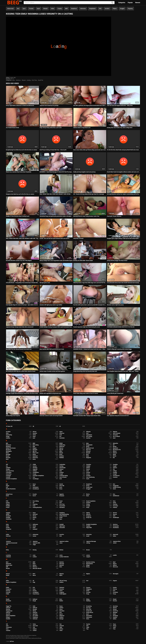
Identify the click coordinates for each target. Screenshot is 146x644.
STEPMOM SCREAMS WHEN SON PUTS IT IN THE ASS (121, 327)
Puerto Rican (36, 594)
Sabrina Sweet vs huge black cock (82, 128)
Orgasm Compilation (11, 582)
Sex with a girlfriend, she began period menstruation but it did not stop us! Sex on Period (90, 106)
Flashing (115, 504)
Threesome (9, 627)
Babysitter (116, 443)
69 (60, 426)
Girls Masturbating (64, 514)
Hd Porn (12, 641)
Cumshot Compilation (11, 479)
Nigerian (62, 574)
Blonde (61, 453)
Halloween (35, 524)
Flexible (8, 506)
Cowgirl (115, 474)
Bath (34, 446)
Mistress (35, 567)
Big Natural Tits (117, 450)
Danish (61, 484)
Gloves (34, 516)
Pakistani (62, 588)
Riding (88, 599)
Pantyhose (9, 589)
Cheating (35, 468)
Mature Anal (10, 9)
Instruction (89, 534)
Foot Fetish (62, 506)
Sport (24, 9)
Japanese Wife (36, 543)
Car (7, 466)
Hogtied (88, 526)
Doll (7, 487)
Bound (8, 456)
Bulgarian (89, 458)
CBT (7, 465)
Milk (7, 567)
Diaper (8, 486)
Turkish (35, 630)
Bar (114, 445)
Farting (8, 503)
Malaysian (9, 564)
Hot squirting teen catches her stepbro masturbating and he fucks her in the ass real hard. (124, 194)
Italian (115, 536)
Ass (60, 436)
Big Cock (88, 450)
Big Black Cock (90, 448)
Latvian (88, 555)
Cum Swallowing (90, 477)
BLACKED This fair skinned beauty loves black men (19, 349)
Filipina (115, 9)
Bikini (61, 451)
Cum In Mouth (63, 477)
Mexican (62, 565)
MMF (34, 562)
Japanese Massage (91, 541)
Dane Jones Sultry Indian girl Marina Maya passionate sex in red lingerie (90, 150)
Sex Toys (88, 608)
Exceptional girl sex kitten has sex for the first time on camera (21, 150)
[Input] (69, 3)
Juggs (34, 545)
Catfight (88, 466)
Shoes (61, 609)
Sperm (61, 614)
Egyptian (62, 494)
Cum (34, 477)
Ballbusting (62, 445)
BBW (66, 9)
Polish (88, 591)
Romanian (8, 601)
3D (33, 426)
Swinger (61, 619)
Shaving (8, 609)
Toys (87, 629)
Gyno (61, 519)
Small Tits (41, 80)
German (115, 513)
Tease (114, 624)
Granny (34, 517)
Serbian (61, 608)
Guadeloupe (116, 517)
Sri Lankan (35, 616)
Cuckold (8, 477)
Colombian (9, 472)
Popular (130, 3)
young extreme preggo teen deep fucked (117, 261)
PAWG (7, 588)
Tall (7, 624)
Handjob (62, 524)
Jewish (115, 543)
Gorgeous (89, 516)
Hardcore (18, 80)
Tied (34, 627)
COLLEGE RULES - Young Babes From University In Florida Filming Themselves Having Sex (22, 283)
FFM (7, 501)
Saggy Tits (9, 606)
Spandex (115, 612)
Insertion (62, 534)
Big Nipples (9, 451)
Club (61, 471)
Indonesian (83, 9)
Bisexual (88, 451)
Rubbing (88, 601)
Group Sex (89, 517)
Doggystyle (116, 486)
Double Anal (89, 487)
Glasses (115, 514)
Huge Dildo (89, 528)
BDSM (61, 443)
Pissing (35, 591)
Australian (62, 438)
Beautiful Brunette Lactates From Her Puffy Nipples (19, 261)
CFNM (34, 465)
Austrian (88, 438)
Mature (115, 564)
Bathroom (62, 446)
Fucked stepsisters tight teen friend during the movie (87, 327)
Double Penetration (11, 489)
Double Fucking (117, 487)
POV (34, 588)
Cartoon (35, 466)
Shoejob (35, 609)
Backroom (9, 445)
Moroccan (115, 567)
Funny (88, 507)
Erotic (7, 496)
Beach (88, 446)
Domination (36, 487)
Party (34, 589)
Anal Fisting (9, 435)
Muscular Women (37, 568)
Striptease (35, 617)
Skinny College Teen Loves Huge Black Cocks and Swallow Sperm (56, 261)
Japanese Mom (117, 541)
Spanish (8, 614)
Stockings (115, 616)
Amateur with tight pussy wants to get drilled (51, 305)
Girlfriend (35, 514)
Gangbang (62, 513)
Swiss (88, 619)
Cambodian (62, 465)
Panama (88, 588)
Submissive (89, 617)
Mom (61, 567)
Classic (88, 469)
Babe (87, 443)
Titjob (88, 627)
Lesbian (35, 557)
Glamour (88, 514)
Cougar (34, 474)
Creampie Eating (64, 476)
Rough (34, 601)
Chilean (88, 468)
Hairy (7, 524)
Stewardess (89, 616)
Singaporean (9, 611)
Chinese (115, 468)
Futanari (115, 507)
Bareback (8, 446)
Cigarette (35, 469)
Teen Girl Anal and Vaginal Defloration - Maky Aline (120, 106)
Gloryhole (8, 516)
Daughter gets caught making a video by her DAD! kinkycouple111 (124, 238)
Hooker (8, 528)
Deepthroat (74, 9)
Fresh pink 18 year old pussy (114, 216)
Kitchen (61, 550)
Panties (115, 588)
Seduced (8, 608)
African (34, 432)
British (115, 456)
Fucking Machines (37, 507)
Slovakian (62, 611)
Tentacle (62, 626)
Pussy (114, 594)
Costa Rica (9, 474)
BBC (7, 443)
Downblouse (36, 489)
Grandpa (8, 517)
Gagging (8, 513)
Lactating (8, 555)
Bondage (8, 454)
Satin (34, 606)
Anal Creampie (117, 433)
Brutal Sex (35, 458)
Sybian (115, 619)
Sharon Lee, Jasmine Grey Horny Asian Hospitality (19, 172)
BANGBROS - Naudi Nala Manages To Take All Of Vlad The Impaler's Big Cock (56, 172)
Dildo (34, 486)
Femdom (88, 503)
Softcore (8, 612)
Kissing (35, 550)
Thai (87, 626)
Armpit (8, 436)
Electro (88, 494)
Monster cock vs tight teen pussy (115, 305)
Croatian (88, 476)
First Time (34, 80)
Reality (8, 599)
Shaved (24, 80)
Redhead (35, 599)
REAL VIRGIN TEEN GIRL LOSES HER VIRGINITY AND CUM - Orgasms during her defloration (22, 238)
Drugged (122, 9)
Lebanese (8, 557)
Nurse (34, 575)
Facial (61, 501)
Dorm (61, 487)
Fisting (88, 504)
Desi (18, 9)
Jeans (61, 543)
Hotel (34, 528)
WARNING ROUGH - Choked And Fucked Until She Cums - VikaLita (90, 349)
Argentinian (89, 435)
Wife (100, 9)
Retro (61, 599)
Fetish (114, 503)
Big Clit (61, 450)
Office (7, 581)
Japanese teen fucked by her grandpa (49, 106)
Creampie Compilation (38, 476)
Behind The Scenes (11, 448)
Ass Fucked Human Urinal (12, 128)
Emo (114, 494)
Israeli (88, 536)
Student (61, 617)
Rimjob (115, 599)
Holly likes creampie (78, 238)
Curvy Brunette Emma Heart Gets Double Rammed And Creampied (124, 283)
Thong (115, 626)
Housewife (62, 528)
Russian (115, 601)
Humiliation (116, 528)
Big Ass (61, 448)
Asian (34, 436)
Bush (7, 459)
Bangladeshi (92, 9)
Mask (34, 564)
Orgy (34, 582)
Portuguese (36, 592)
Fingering (130, 9)
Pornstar (8, 592)
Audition (8, 438)
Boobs (34, 454)
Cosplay (60, 9)
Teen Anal (35, 626)
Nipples (88, 574)
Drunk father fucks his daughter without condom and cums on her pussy (124, 172)
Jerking (88, 543)
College (115, 471)
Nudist (8, 575)
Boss (87, 454)
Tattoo (34, 624)
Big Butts (35, 450)
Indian (53, 9)
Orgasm (115, 581)
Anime (34, 435)
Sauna (61, 606)
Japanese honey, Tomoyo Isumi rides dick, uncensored (20, 327)
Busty (34, 459)
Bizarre (115, 451)
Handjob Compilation (91, 524)
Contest (88, 472)
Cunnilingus (36, 479)
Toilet (114, 627)
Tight (61, 627)
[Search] (112, 3)
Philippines (89, 589)
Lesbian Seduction (64, 557)
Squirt (38, 9)
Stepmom (62, 616)
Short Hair (89, 609)
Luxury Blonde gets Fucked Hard (115, 393)
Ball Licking (36, 445)
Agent (61, 432)
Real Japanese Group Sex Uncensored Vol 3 (118, 416)
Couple (61, 474)
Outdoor (61, 582)
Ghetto (8, 514)
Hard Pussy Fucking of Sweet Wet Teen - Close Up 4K (53, 150)
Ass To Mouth (116, 436)
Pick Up (115, 589)
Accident (107, 9)
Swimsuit (35, 619)
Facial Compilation (91, 501)
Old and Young (63, 581)
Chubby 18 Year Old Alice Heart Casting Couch (18, 216)
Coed (87, 471)
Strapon (8, 617)
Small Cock (89, 611)
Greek (61, 517)
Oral (87, 581)
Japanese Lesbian (64, 541)
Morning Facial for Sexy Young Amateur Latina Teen (86, 216)
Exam (88, 496)
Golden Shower (63, 516)
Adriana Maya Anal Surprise (13, 416)
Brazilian (62, 456)
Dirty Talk (62, 486)
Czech (88, 479)
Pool (114, 591)
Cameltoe (89, 465)
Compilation (36, 472)
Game (34, 513)
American (62, 433)
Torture (61, 629)
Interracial (116, 534)
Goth (114, 516)
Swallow (115, 617)
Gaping (88, 513)
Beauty (115, 446)
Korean (88, 550)
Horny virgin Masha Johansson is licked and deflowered (20, 106)
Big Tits (35, 451)
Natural (8, 574)
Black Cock (35, 453)
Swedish (8, 619)
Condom (62, 472)
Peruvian (62, 589)
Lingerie (88, 557)
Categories (122, 3)
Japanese (35, 541)
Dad (7, 484)
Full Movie (62, 507)
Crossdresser (116, 476)
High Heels (62, 526)
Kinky (7, 550)
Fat (33, 503)
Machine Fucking (90, 562)
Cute (61, 479)
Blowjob (45, 9)
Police (61, 591)
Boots (61, 454)
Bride (87, 456)
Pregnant (62, 592)
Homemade (116, 526)
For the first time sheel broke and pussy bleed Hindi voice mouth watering (124, 150)
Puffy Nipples (63, 594)
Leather (115, 555)
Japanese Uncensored (12, 543)
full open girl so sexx (45, 283)
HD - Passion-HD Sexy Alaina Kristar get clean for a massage (89, 194)
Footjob (88, 506)
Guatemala (9, 519)
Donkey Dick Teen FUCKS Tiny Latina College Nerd (120, 128)
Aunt (34, 438)
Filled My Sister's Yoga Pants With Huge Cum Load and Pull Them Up (90, 283)
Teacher (88, 624)
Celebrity (8, 468)
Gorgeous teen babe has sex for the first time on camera (20, 194)
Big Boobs (116, 448)
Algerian (115, 432)
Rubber (61, 601)
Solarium (35, 612)
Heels (7, 526)
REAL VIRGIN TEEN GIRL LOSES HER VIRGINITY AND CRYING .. (55, 194)
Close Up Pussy (10, 471)
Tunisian (8, 630)
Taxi (60, 624)
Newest (138, 3)
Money (88, 567)
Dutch (114, 489)
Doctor (88, 486)
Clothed (35, 471)
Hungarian (9, 529)
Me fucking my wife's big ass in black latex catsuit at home (21, 371)
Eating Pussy (9, 494)
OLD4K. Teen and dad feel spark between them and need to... (55, 238)
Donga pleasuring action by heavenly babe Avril (85, 371)
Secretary (115, 606)
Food (34, 506)
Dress (61, 489)
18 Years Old (9, 426)
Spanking (35, 614)
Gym (34, 519)
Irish (61, 536)
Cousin (88, 474)
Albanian (88, 432)
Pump (88, 594)
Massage (62, 564)
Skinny (34, 611)
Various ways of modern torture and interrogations (52, 371)
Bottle (114, 454)
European (62, 496)
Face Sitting (36, 501)
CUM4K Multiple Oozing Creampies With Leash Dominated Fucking (56, 327)
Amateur (35, 433)
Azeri (114, 438)
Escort (34, 496)
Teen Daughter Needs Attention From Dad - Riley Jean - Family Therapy (124, 371)
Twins (61, 630)
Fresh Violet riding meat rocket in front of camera (86, 393)
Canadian (115, 465)
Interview (8, 536)
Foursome (115, 506)
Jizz (7, 545)
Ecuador (35, 494)
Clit (114, 469)
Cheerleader (62, 468)
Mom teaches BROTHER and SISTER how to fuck (52, 349)
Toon (7, 629)
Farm (114, 501)
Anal (87, 433)
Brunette (8, 458)
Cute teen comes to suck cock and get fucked (51, 416)
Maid (114, 562)
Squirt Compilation (11, 616)
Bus (114, 458)
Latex (13, 80)
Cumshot (115, 477)
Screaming (89, 606)
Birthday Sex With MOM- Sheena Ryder (83, 261)
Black (7, 453)
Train (114, 629)
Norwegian (116, 574)
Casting (29, 80)
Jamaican (8, 541)
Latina (61, 555)
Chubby (8, 469)
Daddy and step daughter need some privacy (84, 172)
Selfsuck (35, 608)
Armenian (115, 435)
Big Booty (8, 450)
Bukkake (62, 458)
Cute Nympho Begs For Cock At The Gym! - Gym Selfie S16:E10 (22, 305)
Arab (61, 435)
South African (90, 612)
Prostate (31, 9)
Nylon (61, 575)
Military (115, 565)
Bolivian (115, 453)
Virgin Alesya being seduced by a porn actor (51, 128)
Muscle (8, 568)
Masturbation (89, 564)
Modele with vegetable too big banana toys (50, 393)
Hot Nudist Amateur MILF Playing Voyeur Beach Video (87, 416)
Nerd (34, 574)
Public (8, 594)
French (8, 507)
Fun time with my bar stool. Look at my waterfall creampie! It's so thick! (90, 305)
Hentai (34, 526)
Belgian (35, 448)
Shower (115, 609)
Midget (88, 565)
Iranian (34, 536)
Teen (7, 626)
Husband (35, 529)
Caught (115, 466)
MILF (7, 562)
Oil (33, 581)
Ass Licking (89, 436)
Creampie (8, 476)
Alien (7, 433)
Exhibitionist (116, 496)
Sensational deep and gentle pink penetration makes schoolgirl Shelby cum (56, 216)
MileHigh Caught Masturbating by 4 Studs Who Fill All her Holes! (22, 393)
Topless (35, 629)
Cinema (61, 469)
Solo (61, 612)
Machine (62, 562)
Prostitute (115, 592)
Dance (34, 484)
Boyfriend (35, 456)
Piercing (8, 591)
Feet (60, 503)
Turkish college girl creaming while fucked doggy (119, 349)
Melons (35, 565)
